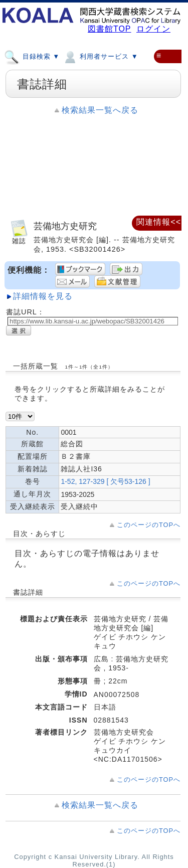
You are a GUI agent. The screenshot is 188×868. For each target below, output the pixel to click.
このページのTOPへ (149, 525)
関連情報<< (159, 222)
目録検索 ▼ (32, 56)
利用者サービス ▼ (100, 56)
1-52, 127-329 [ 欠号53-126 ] (105, 481)
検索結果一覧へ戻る (100, 110)
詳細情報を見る (43, 296)
